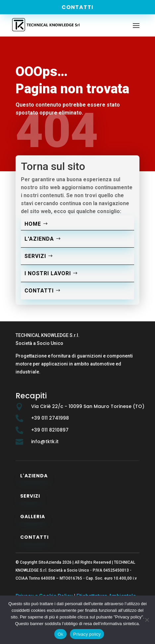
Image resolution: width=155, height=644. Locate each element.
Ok (60, 634)
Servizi (35, 256)
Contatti (77, 7)
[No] (147, 620)
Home (33, 224)
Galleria (33, 517)
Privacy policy (87, 634)
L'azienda (39, 239)
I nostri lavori (48, 273)
